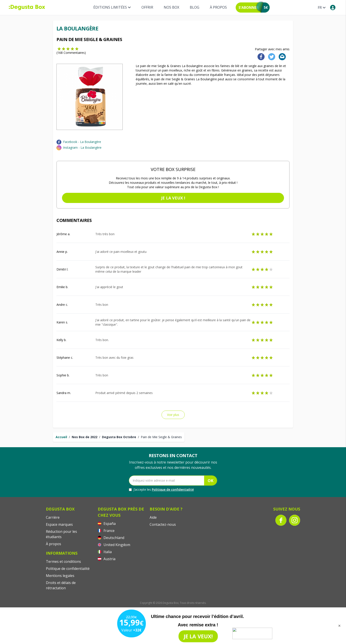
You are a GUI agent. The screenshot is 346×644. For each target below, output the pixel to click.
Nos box (171, 7)
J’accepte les (161, 490)
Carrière (53, 517)
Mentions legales (60, 576)
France (106, 531)
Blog (195, 7)
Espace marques (59, 524)
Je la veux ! (173, 198)
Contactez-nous (163, 524)
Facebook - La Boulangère (82, 142)
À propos (218, 7)
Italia (105, 552)
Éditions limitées (112, 7)
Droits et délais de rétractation (61, 585)
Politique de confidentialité (173, 489)
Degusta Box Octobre (119, 437)
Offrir (147, 7)
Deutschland (111, 538)
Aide (153, 517)
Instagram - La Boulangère (82, 147)
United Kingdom (114, 545)
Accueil (61, 437)
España (107, 524)
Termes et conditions (63, 561)
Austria (107, 559)
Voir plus (173, 415)
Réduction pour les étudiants (61, 534)
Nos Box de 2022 (85, 437)
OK (211, 481)
